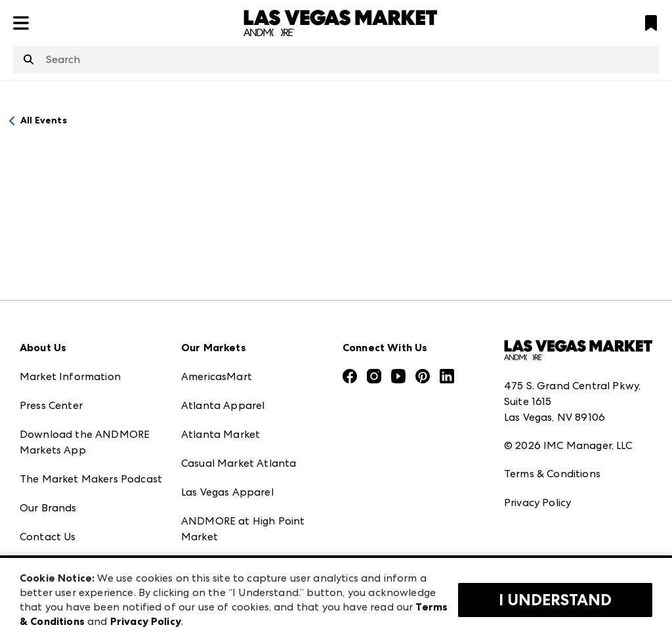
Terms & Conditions (552, 474)
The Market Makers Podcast (91, 479)
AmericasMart (217, 376)
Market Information (70, 376)
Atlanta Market (220, 434)
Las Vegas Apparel (227, 492)
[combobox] (336, 60)
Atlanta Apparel (223, 405)
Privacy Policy (537, 503)
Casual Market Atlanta (239, 463)
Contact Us (48, 537)
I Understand (555, 600)
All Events (44, 120)
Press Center (51, 405)
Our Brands (48, 508)
